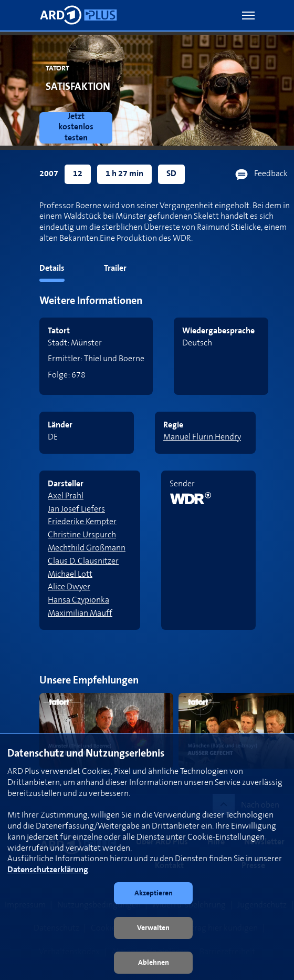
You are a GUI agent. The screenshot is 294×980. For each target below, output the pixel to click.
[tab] (32, 270)
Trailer (115, 268)
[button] (248, 16)
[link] (78, 128)
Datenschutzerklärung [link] (48, 870)
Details (52, 268)
